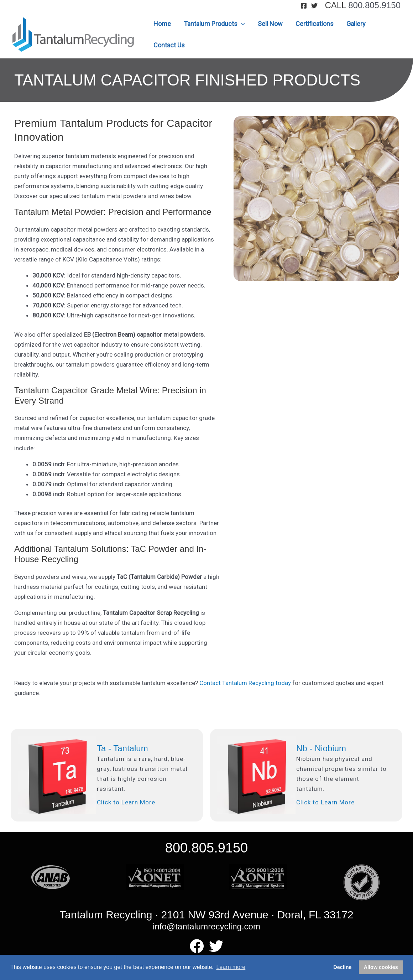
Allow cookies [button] (381, 967)
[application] (241, 24)
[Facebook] (304, 6)
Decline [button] (342, 967)
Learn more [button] (231, 967)
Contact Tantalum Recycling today (245, 683)
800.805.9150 (374, 5)
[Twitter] (314, 6)
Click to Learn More (126, 802)
